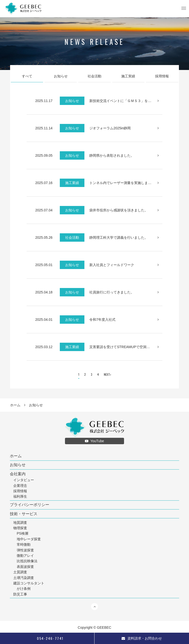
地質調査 (20, 523)
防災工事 (20, 594)
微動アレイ (25, 556)
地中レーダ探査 (29, 539)
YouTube (94, 441)
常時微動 (24, 544)
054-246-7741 (47, 638)
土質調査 (20, 572)
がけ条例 (24, 589)
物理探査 (20, 528)
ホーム (15, 405)
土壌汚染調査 (24, 578)
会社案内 (18, 474)
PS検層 (23, 533)
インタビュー (24, 480)
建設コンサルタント (29, 583)
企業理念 (20, 486)
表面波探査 (25, 567)
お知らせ (61, 76)
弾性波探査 (25, 550)
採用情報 (162, 76)
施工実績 (128, 76)
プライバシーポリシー (30, 505)
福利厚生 (20, 496)
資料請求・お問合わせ (142, 638)
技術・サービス (24, 514)
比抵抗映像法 (27, 561)
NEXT (107, 374)
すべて (27, 76)
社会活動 (94, 76)
